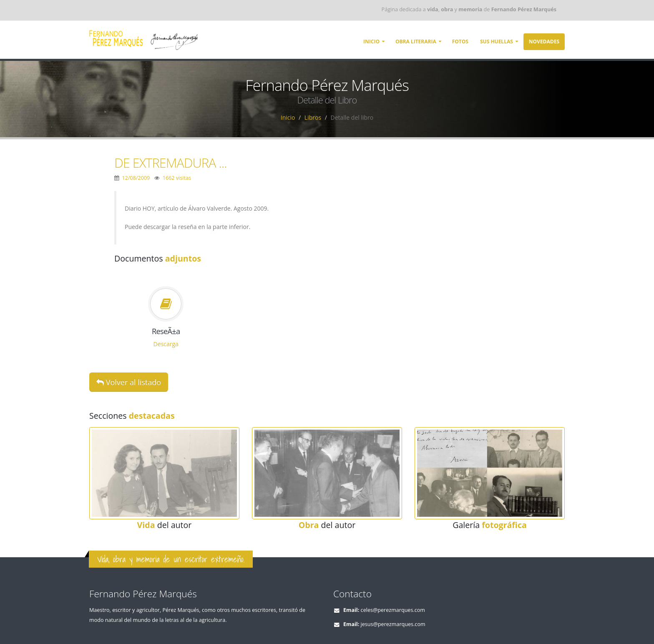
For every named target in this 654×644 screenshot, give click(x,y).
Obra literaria (416, 42)
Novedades (544, 42)
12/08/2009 (136, 178)
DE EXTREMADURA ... (171, 163)
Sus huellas (497, 42)
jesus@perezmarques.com (393, 624)
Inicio (371, 42)
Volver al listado (129, 382)
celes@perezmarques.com (393, 610)
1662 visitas (177, 178)
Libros (313, 117)
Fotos (460, 42)
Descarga (166, 344)
